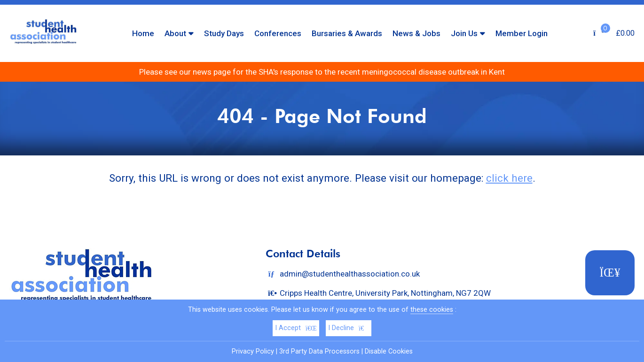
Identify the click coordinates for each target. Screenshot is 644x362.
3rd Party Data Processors (319, 351)
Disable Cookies (389, 351)
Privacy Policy (253, 351)
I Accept (296, 328)
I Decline (349, 328)
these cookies (432, 310)
